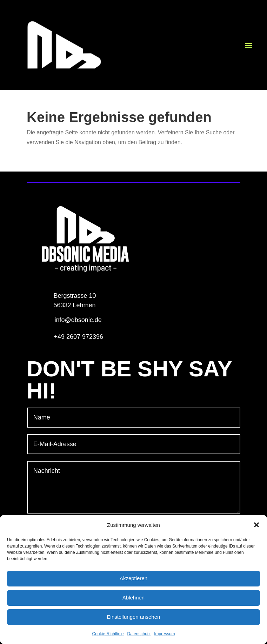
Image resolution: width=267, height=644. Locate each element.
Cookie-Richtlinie (108, 634)
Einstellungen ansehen (134, 617)
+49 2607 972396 (78, 337)
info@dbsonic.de (78, 320)
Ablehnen (133, 598)
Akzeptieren (133, 578)
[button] (256, 525)
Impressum (164, 634)
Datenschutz (139, 634)
